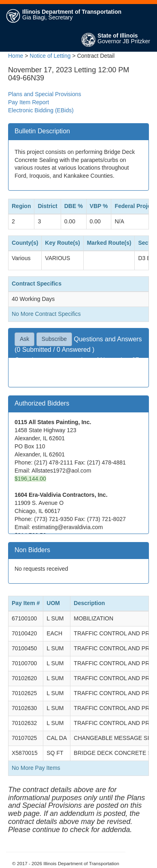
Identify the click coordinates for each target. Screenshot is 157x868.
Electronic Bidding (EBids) (41, 110)
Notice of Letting (50, 56)
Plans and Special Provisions (45, 94)
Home (16, 56)
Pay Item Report (29, 102)
